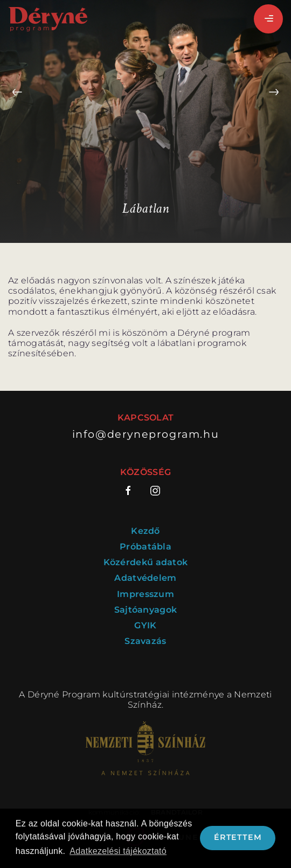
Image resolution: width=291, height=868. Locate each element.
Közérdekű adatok (146, 562)
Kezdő (145, 531)
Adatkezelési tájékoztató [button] (118, 851)
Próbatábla (145, 547)
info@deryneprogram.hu (146, 434)
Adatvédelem (145, 578)
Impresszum (145, 594)
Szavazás (145, 641)
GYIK (145, 625)
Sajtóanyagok (146, 610)
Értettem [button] (238, 837)
